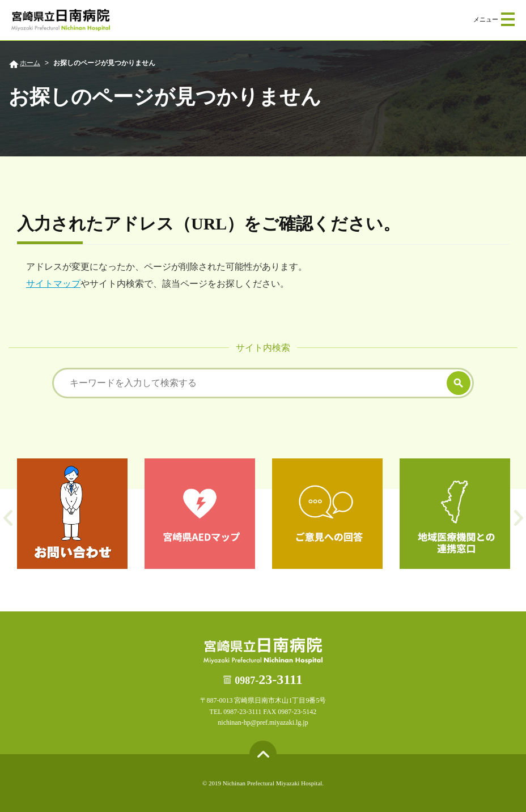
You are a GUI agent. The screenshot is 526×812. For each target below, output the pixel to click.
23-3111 (268, 679)
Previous (8, 518)
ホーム (30, 63)
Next (518, 518)
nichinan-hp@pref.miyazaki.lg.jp (263, 722)
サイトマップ (53, 284)
